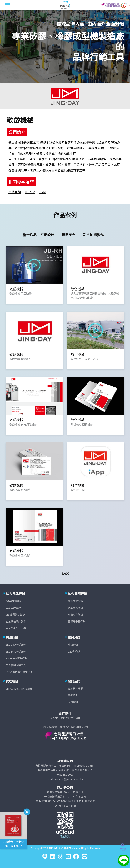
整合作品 (30, 235)
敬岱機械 (20, 120)
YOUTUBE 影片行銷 (17, 658)
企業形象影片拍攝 (16, 628)
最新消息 (73, 695)
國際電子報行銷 (77, 621)
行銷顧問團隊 (13, 601)
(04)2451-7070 (65, 775)
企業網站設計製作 (16, 621)
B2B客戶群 (74, 651)
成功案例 (73, 645)
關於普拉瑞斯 (75, 688)
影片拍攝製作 (94, 235)
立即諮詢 (73, 702)
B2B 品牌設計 (13, 608)
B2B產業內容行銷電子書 (19, 672)
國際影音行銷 (75, 615)
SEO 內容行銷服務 (16, 651)
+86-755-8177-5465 (65, 806)
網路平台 (69, 235)
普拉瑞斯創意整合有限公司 (63, 848)
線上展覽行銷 (75, 608)
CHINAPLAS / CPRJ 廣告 (19, 688)
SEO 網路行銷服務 (16, 645)
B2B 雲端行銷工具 (16, 665)
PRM (43, 192)
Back (65, 573)
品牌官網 (15, 192)
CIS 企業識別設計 (15, 615)
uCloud (30, 192)
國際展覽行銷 (75, 601)
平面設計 (48, 235)
